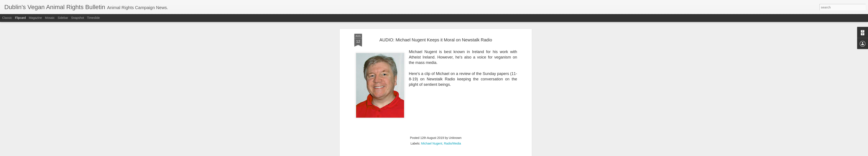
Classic (7, 18)
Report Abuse (460, 154)
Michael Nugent (432, 126)
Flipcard (20, 18)
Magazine (35, 18)
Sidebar (63, 18)
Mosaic (50, 18)
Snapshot (78, 18)
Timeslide (93, 18)
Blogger (448, 154)
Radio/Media (453, 126)
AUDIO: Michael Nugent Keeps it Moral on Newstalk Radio (436, 23)
